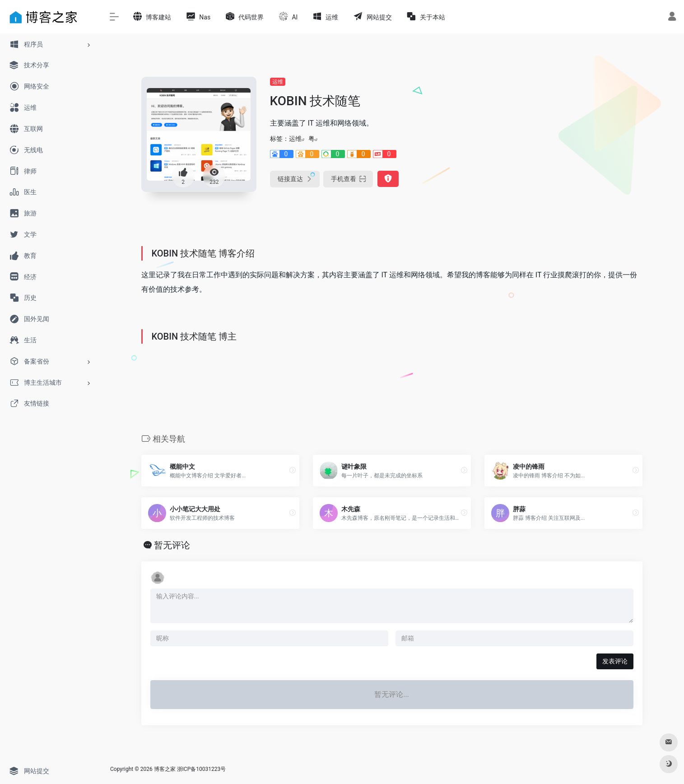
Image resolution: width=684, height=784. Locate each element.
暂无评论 (172, 545)
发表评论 (615, 661)
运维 (278, 82)
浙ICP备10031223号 (202, 769)
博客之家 (165, 769)
